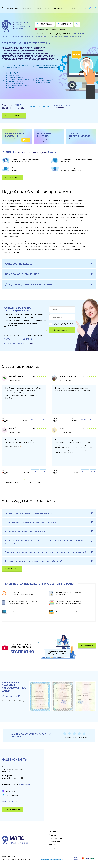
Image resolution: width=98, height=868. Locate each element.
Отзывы (38, 8)
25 (44, 420)
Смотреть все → (37, 482)
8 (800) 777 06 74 (62, 34)
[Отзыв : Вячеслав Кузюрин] (55, 420)
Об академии (13, 8)
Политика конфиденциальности (51, 859)
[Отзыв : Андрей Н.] (5, 472)
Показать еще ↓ (12, 569)
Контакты (72, 8)
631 (86, 472)
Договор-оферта (55, 848)
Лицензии (27, 8)
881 (85, 420)
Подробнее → (87, 646)
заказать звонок (78, 33)
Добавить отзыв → (13, 482)
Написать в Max (10, 791)
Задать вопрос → (13, 809)
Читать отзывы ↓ (13, 178)
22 (94, 420)
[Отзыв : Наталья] (55, 472)
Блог (47, 8)
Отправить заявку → (14, 116)
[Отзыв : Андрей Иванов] (5, 420)
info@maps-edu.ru (10, 802)
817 (36, 472)
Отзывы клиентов (56, 841)
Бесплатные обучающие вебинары (50, 29)
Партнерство (59, 8)
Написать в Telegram (12, 795)
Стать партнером (56, 838)
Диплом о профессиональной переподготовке (45, 80)
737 (35, 420)
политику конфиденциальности (63, 324)
